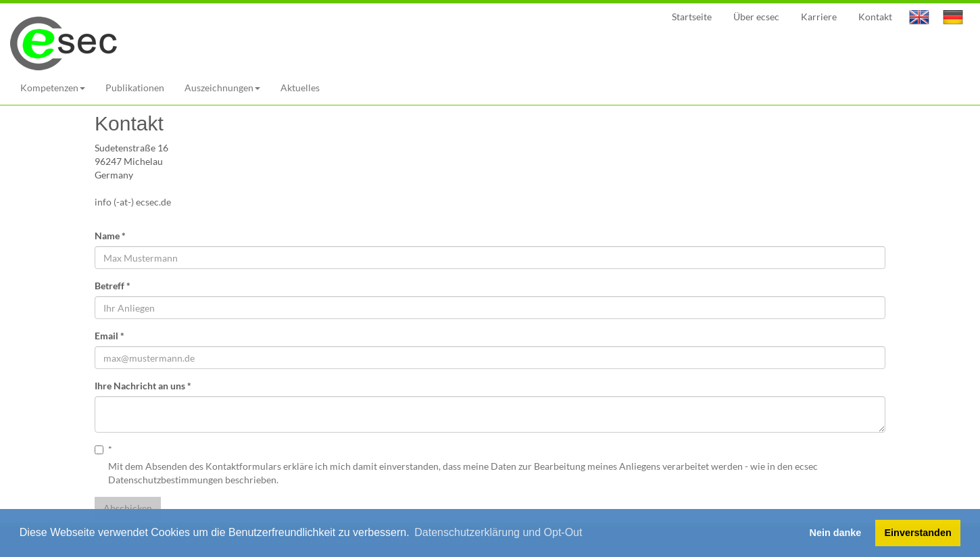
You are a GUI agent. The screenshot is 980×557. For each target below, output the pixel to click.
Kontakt (875, 17)
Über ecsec (756, 17)
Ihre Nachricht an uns (143, 386)
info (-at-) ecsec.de (135, 202)
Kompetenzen (53, 88)
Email (109, 336)
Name (110, 236)
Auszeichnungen (222, 88)
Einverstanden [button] (918, 533)
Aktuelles (300, 88)
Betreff (113, 286)
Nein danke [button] (836, 533)
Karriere (819, 17)
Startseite (692, 17)
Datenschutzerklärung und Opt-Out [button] (498, 532)
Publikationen (135, 88)
